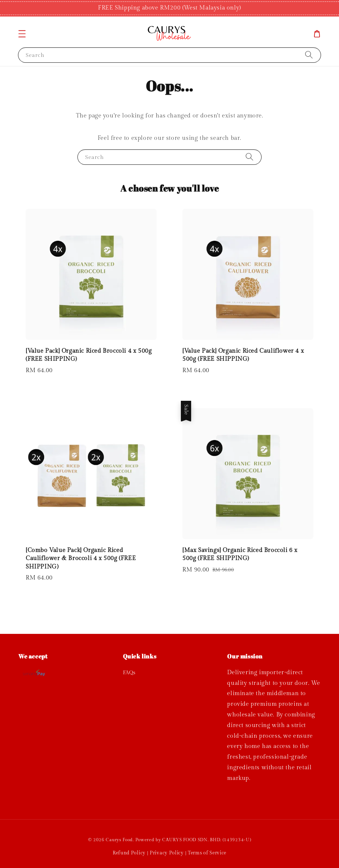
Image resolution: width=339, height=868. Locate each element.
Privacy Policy (167, 853)
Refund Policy (129, 853)
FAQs (129, 673)
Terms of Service (207, 853)
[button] (22, 34)
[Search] (309, 55)
